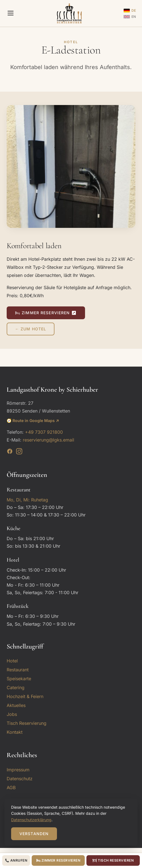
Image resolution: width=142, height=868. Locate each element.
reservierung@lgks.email (48, 440)
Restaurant (18, 670)
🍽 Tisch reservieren (113, 860)
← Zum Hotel (31, 329)
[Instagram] (19, 452)
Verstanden (34, 834)
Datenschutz (20, 779)
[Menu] (11, 14)
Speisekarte (19, 679)
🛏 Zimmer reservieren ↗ (46, 313)
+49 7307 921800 (44, 432)
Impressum (18, 770)
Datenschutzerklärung (31, 820)
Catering (16, 687)
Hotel (12, 661)
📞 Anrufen (16, 860)
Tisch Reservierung (27, 723)
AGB (11, 787)
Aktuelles (16, 705)
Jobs (12, 714)
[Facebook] (10, 452)
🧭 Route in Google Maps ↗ (33, 420)
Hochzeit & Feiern (25, 696)
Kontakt (15, 732)
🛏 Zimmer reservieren (58, 860)
